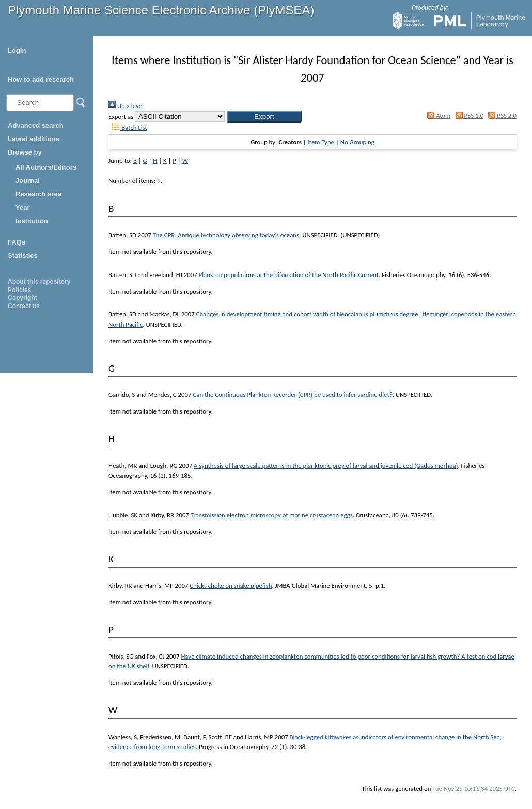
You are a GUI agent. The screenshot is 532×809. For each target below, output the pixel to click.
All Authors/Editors (46, 167)
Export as (121, 117)
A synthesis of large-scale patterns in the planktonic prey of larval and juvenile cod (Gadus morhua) (326, 465)
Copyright (22, 298)
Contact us (24, 306)
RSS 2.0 (501, 116)
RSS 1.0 (468, 116)
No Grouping (357, 142)
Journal (28, 181)
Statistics (23, 256)
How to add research (41, 79)
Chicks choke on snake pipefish (231, 585)
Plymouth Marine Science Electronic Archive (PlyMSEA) (161, 10)
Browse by (25, 152)
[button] (264, 117)
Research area (38, 194)
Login (17, 50)
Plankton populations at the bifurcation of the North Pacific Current (289, 275)
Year (22, 208)
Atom (437, 116)
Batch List (128, 127)
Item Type (321, 142)
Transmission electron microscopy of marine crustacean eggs (272, 515)
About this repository (39, 282)
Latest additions (34, 139)
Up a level (126, 106)
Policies (19, 290)
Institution (32, 221)
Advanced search (36, 125)
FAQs (17, 242)
